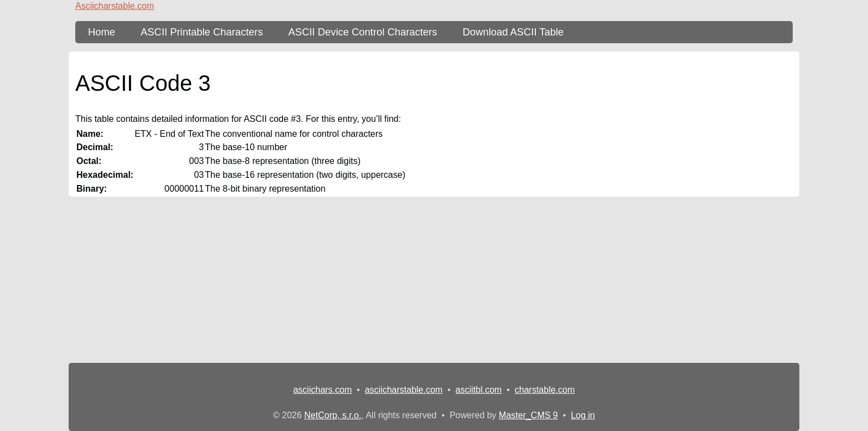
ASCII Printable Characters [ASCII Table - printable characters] (202, 32)
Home (102, 32)
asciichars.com (323, 390)
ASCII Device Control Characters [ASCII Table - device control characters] (363, 32)
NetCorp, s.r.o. (333, 415)
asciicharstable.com (404, 390)
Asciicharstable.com (115, 6)
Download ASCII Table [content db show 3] (513, 32)
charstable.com (545, 390)
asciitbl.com (479, 390)
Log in (583, 415)
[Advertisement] (434, 280)
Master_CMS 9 (528, 415)
